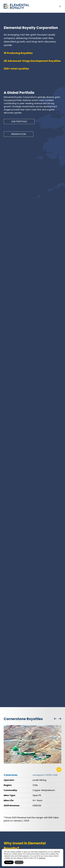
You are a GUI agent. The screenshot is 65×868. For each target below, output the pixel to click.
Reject (19, 862)
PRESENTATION (19, 134)
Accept (9, 862)
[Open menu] (60, 6)
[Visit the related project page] (59, 770)
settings (42, 858)
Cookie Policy (17, 854)
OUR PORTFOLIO (19, 121)
